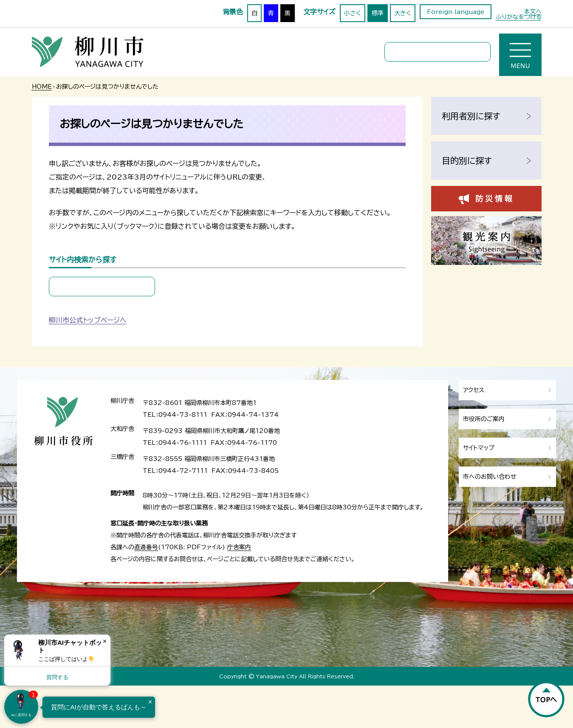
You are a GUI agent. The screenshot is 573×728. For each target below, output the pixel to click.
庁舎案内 (239, 547)
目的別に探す (467, 160)
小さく (353, 13)
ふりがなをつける (519, 17)
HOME (42, 87)
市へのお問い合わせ (490, 477)
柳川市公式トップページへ (88, 320)
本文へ (533, 11)
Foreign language (456, 12)
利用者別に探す (471, 116)
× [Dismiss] (105, 641)
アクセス (474, 390)
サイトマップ (479, 448)
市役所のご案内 (484, 419)
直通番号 (146, 547)
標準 (378, 13)
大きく (403, 13)
